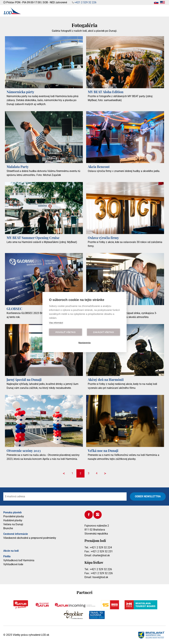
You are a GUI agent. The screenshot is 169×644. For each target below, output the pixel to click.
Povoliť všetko (65, 332)
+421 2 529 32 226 (85, 2)
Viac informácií (56, 322)
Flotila (7, 556)
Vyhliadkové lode (13, 564)
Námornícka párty (20, 92)
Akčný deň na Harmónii (106, 379)
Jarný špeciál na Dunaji (24, 379)
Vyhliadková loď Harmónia (19, 560)
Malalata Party (18, 167)
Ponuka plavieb (12, 512)
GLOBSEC (14, 309)
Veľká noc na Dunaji (103, 451)
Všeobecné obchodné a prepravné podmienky (30, 538)
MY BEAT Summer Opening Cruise (33, 238)
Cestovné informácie (16, 534)
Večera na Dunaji (13, 524)
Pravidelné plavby (14, 516)
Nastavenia (84, 342)
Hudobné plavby (13, 520)
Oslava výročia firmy (103, 238)
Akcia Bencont (99, 167)
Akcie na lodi (11, 551)
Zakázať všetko (103, 332)
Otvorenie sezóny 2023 (24, 451)
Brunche (8, 528)
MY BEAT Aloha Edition (106, 92)
